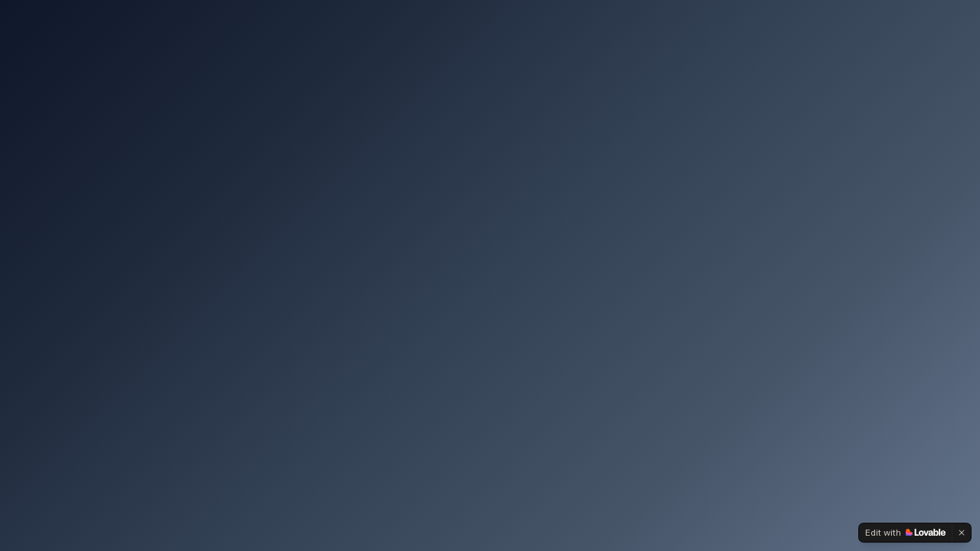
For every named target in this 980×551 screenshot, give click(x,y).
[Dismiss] (962, 533)
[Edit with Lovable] (905, 533)
